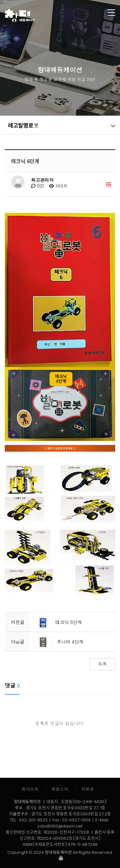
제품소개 (60, 789)
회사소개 (30, 789)
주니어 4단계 (59, 642)
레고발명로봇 (24, 125)
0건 (38, 186)
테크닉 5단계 (58, 622)
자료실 (88, 789)
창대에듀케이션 (48, 15)
